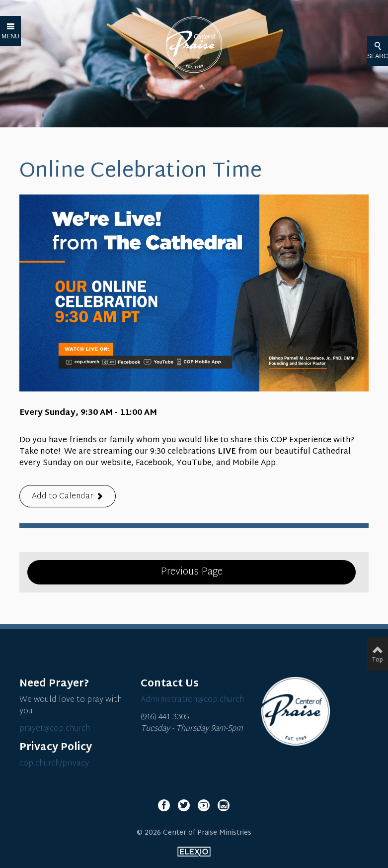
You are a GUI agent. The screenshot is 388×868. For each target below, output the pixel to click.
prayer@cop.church (55, 729)
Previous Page (192, 572)
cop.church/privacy (54, 764)
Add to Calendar (62, 497)
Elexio (194, 852)
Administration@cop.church (192, 700)
